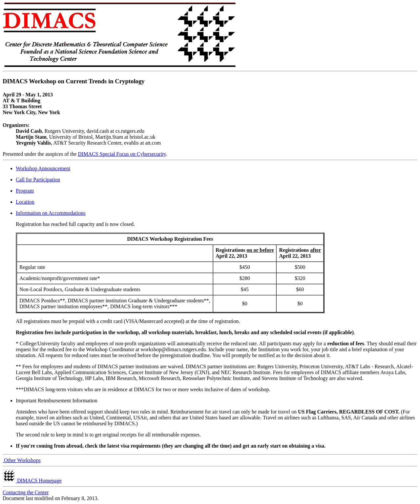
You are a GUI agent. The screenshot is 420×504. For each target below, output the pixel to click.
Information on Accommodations (51, 213)
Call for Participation (38, 180)
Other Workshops (22, 460)
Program (25, 191)
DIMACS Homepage (32, 481)
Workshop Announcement (43, 168)
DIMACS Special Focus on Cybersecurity (122, 154)
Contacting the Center (26, 492)
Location (25, 202)
